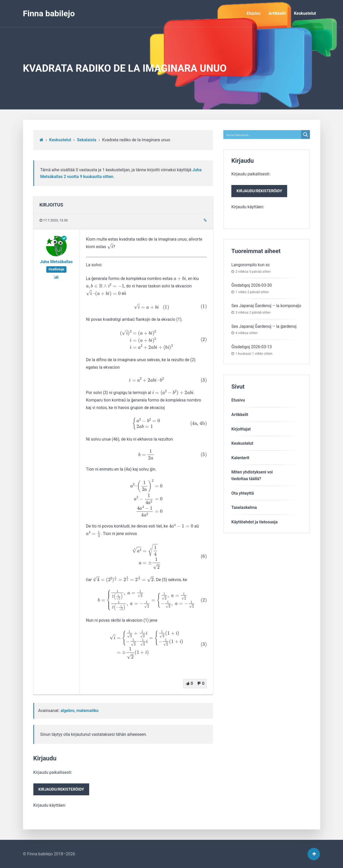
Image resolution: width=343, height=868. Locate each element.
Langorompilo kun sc (251, 265)
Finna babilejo (49, 13)
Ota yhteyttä (243, 493)
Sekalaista (87, 140)
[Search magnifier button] (306, 135)
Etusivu (253, 13)
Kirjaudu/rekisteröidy (61, 789)
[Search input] (262, 135)
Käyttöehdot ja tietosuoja (254, 522)
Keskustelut (305, 13)
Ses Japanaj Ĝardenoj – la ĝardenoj (264, 326)
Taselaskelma (244, 507)
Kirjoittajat (241, 429)
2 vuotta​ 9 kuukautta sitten (88, 177)
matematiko (87, 711)
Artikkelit (277, 13)
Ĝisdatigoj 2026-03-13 (252, 347)
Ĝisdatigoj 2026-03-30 (252, 285)
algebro (67, 711)
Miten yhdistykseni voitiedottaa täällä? (252, 475)
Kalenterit (240, 458)
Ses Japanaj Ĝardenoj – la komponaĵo (266, 306)
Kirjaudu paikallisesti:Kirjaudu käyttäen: (61, 789)
